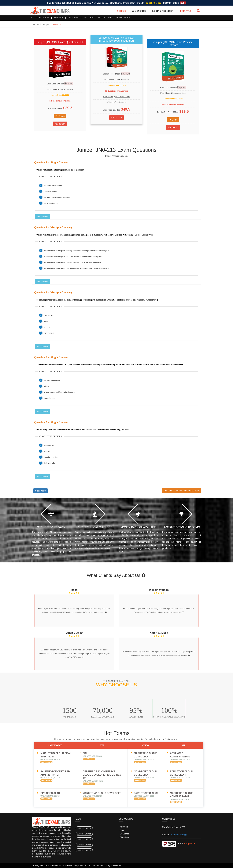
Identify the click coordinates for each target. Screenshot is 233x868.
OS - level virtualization (53, 186)
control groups (50, 398)
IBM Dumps (59, 18)
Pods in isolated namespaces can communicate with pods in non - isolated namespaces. (77, 268)
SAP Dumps (89, 18)
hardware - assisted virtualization (57, 197)
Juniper (46, 24)
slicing (46, 386)
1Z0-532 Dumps (84, 839)
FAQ (122, 830)
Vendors (139, 11)
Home (121, 11)
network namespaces (52, 380)
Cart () (186, 11)
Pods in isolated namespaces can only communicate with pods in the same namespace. (77, 251)
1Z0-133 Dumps (84, 828)
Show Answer (42, 217)
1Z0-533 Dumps (84, 845)
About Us (124, 827)
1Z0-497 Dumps (84, 834)
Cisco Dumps (74, 18)
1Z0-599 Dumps (84, 850)
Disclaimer (124, 837)
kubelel (47, 451)
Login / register (163, 11)
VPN (46, 321)
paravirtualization (51, 203)
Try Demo (60, 116)
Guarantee (124, 834)
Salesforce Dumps (40, 18)
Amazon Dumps (105, 18)
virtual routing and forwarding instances (60, 392)
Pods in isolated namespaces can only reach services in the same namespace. (73, 262)
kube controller (50, 463)
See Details (46, 762)
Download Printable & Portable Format (182, 491)
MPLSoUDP (49, 315)
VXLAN (47, 327)
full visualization (50, 191)
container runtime (51, 457)
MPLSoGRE (49, 333)
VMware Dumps (123, 18)
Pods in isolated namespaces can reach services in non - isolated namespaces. (73, 256)
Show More (40, 491)
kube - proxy (49, 445)
